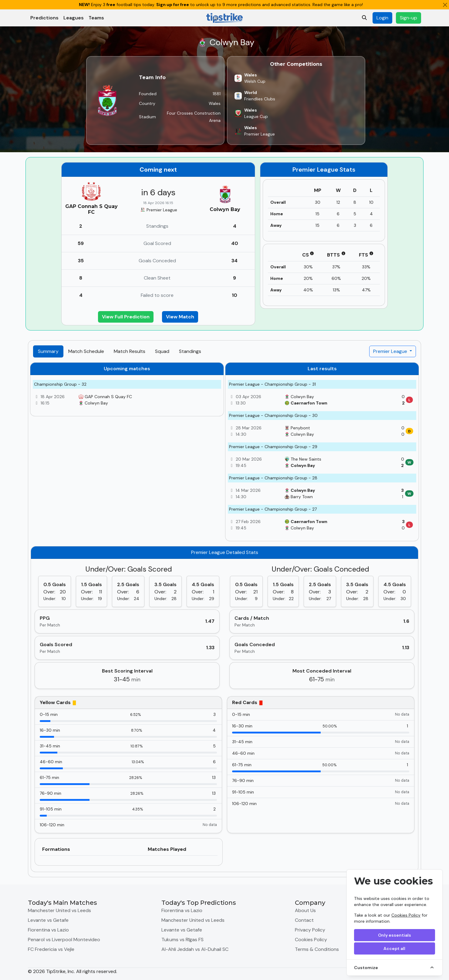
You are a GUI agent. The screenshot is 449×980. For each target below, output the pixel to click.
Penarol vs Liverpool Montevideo (64, 940)
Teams (96, 18)
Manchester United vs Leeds (59, 910)
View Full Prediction (126, 317)
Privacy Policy (310, 930)
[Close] (445, 5)
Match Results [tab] (130, 351)
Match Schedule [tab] (86, 351)
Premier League (391, 351)
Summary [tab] (48, 351)
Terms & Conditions (317, 949)
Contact (304, 920)
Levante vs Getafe (48, 920)
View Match (180, 317)
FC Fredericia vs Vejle (51, 949)
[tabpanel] (224, 617)
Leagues (74, 18)
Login (382, 18)
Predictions (44, 18)
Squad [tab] (162, 351)
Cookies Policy (406, 915)
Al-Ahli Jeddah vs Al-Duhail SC (195, 949)
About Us (305, 910)
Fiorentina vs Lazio (48, 930)
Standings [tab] (190, 351)
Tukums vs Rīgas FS (182, 940)
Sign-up (408, 18)
